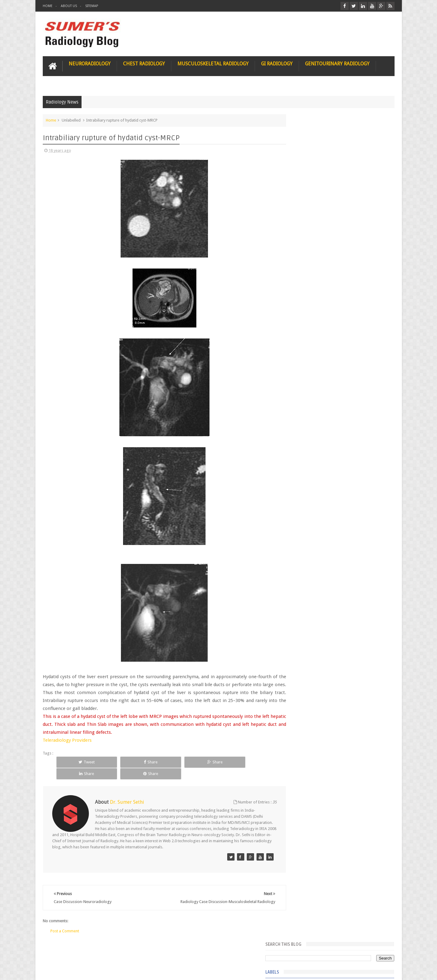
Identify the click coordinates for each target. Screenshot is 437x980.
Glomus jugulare (307, 249)
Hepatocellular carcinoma (315, 326)
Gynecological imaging (313, 293)
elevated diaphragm (310, 392)
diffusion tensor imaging (314, 381)
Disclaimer (89, 952)
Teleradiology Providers (67, 740)
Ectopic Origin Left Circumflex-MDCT (354, 650)
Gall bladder (303, 227)
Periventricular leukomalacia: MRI (351, 678)
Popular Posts (306, 498)
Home (48, 6)
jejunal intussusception (312, 469)
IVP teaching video (309, 359)
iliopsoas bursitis (308, 458)
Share (121, 762)
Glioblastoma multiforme (315, 238)
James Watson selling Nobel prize (325, 566)
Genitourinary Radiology (337, 63)
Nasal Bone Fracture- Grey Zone (350, 538)
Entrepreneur (304, 183)
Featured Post (342, 498)
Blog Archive (377, 498)
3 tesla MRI (302, 161)
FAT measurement (308, 194)
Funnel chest (304, 216)
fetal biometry (305, 414)
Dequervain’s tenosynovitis (316, 172)
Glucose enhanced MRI (312, 260)
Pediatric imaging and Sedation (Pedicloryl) (336, 513)
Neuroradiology (90, 63)
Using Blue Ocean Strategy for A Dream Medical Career (337, 840)
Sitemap (92, 6)
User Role (58, 952)
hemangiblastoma (309, 447)
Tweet (77, 762)
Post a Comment (65, 924)
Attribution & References (134, 952)
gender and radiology (311, 436)
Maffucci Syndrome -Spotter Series (354, 591)
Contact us (379, 952)
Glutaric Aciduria (307, 271)
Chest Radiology (144, 63)
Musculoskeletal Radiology (213, 63)
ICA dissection (305, 348)
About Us (69, 6)
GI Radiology (277, 63)
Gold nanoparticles (309, 282)
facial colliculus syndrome (315, 403)
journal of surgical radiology (317, 480)
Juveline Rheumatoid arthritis (317, 370)
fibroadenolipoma (309, 425)
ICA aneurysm (305, 337)
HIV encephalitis (306, 304)
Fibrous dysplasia (308, 205)
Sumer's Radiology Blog (103, 970)
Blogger (386, 970)
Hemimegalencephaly (311, 315)
